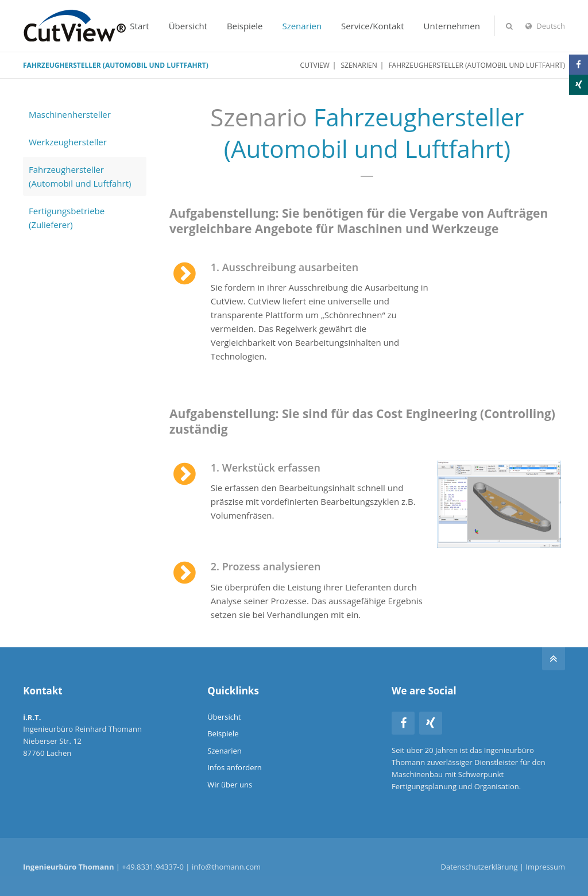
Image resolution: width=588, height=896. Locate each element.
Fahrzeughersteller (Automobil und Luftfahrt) (80, 176)
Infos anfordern (235, 767)
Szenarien (302, 26)
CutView (315, 65)
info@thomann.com (226, 867)
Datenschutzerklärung (479, 867)
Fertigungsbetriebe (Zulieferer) (67, 218)
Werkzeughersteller (68, 142)
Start (139, 26)
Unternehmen (452, 26)
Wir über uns (230, 785)
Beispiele (245, 26)
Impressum (545, 867)
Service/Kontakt (372, 26)
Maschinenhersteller (70, 114)
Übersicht (188, 26)
